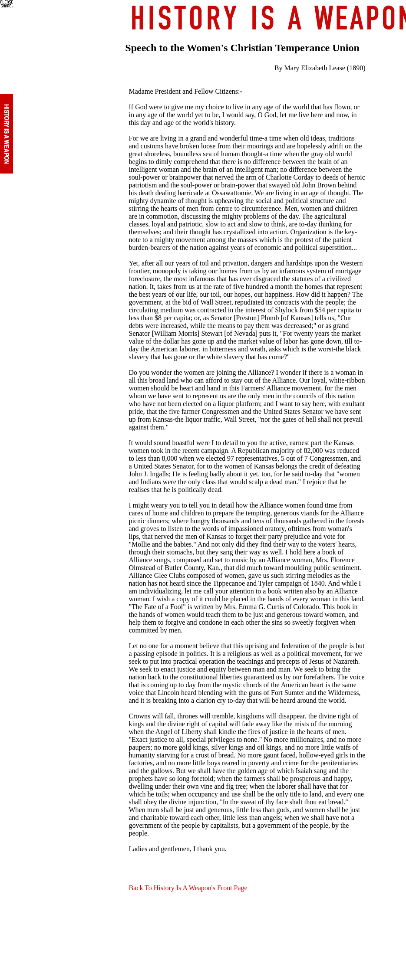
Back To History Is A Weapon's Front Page (188, 888)
